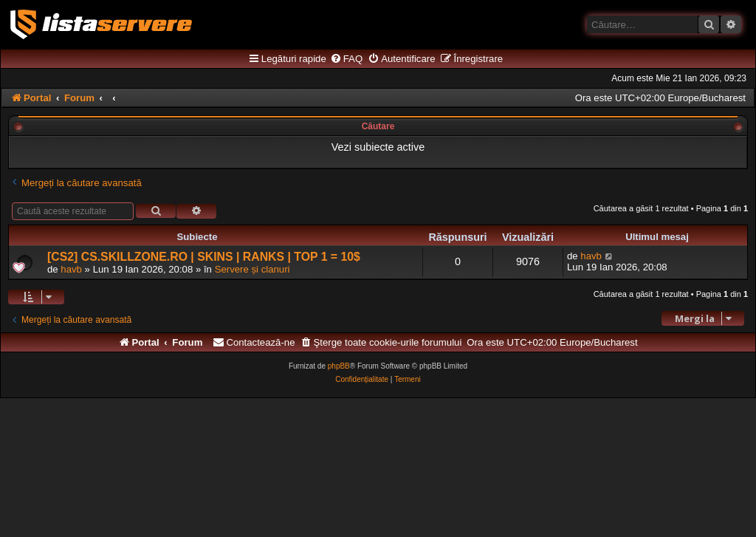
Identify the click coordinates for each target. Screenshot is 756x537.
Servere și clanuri (252, 269)
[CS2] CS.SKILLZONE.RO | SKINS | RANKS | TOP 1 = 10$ (204, 257)
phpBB (339, 366)
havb (71, 269)
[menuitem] (346, 59)
